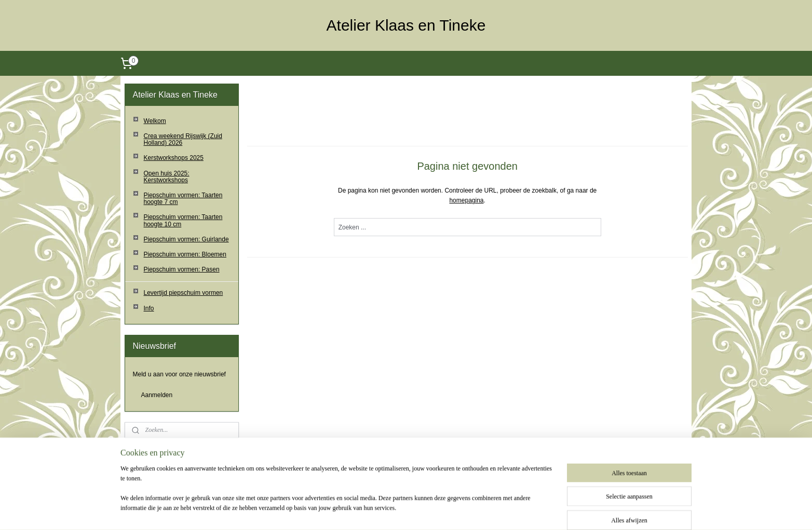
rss (404, 511)
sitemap (385, 511)
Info (149, 308)
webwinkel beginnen (438, 511)
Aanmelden (157, 395)
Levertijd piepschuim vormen (184, 293)
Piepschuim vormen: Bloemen (185, 254)
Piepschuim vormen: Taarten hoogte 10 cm (183, 220)
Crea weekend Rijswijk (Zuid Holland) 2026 (183, 139)
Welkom (155, 121)
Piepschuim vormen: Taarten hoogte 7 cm (183, 199)
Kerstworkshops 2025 (174, 158)
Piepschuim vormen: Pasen (182, 269)
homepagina (466, 200)
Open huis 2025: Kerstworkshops (167, 177)
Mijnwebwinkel (518, 511)
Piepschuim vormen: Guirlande (186, 239)
